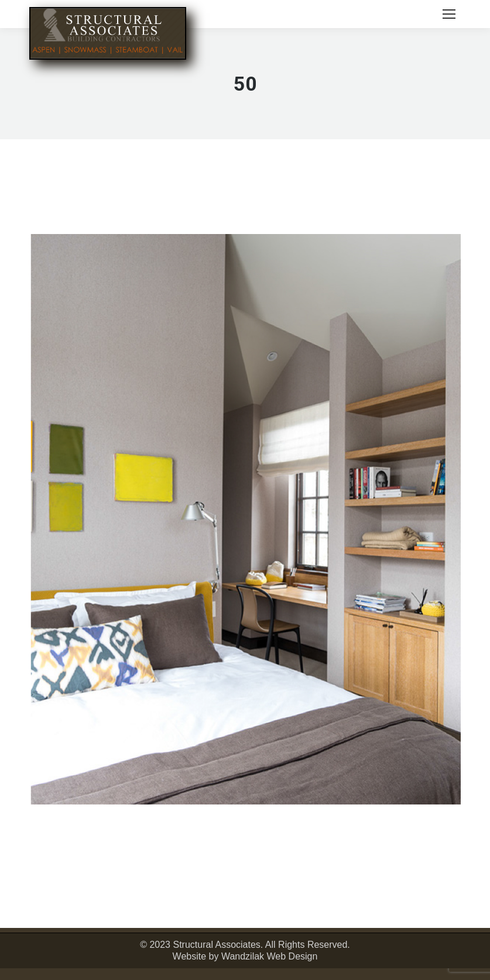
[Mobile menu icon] (449, 14)
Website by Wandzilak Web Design (245, 956)
